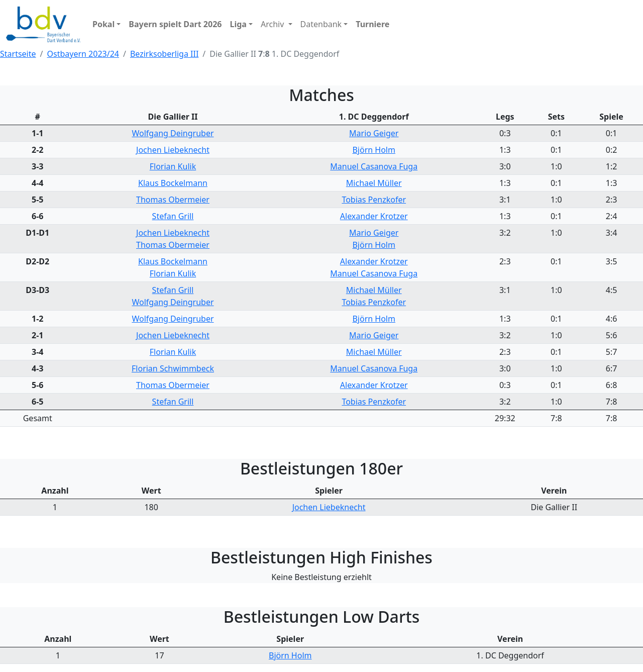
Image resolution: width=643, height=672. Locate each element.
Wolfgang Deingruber (173, 133)
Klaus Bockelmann (173, 183)
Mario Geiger (374, 133)
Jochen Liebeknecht (173, 150)
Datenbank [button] (321, 24)
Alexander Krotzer (374, 216)
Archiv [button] (274, 24)
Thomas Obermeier (173, 200)
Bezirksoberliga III (164, 54)
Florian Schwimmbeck (173, 368)
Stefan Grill (173, 216)
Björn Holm (374, 150)
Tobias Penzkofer (374, 200)
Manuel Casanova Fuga (374, 166)
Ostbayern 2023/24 (83, 54)
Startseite (18, 54)
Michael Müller (374, 183)
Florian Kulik (173, 166)
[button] (106, 24)
